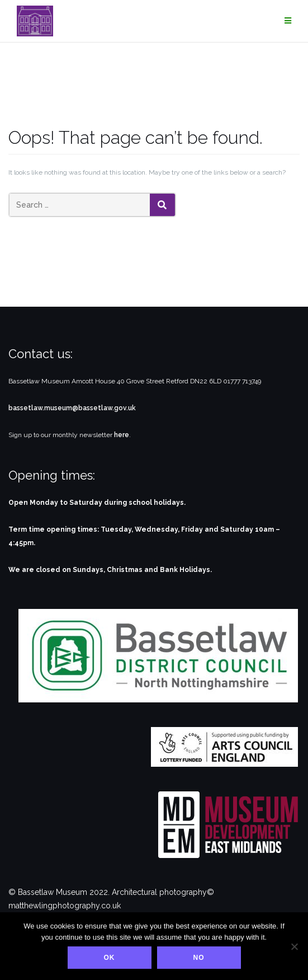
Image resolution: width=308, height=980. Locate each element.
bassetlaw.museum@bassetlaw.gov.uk (72, 408)
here (122, 435)
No (199, 958)
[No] (294, 946)
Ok (110, 958)
